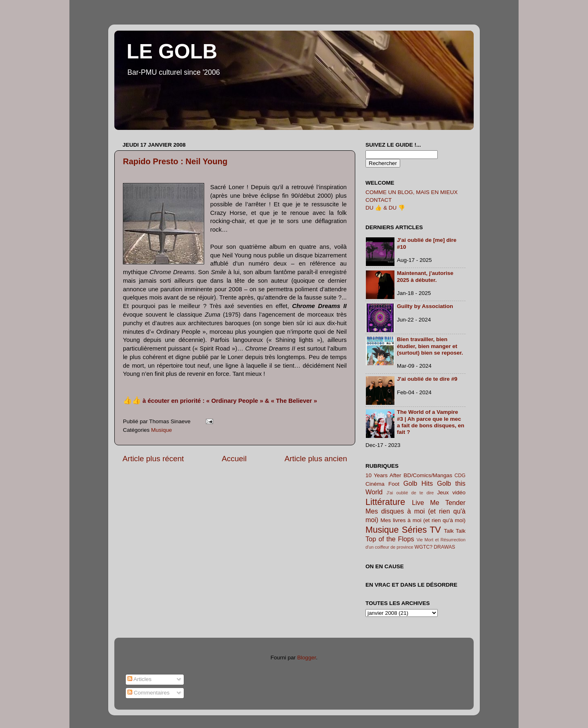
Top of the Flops (390, 539)
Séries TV (421, 530)
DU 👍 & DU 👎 (385, 208)
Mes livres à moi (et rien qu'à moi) (423, 520)
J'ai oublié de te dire (410, 493)
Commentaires (149, 693)
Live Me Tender (439, 502)
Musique (161, 430)
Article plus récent (153, 459)
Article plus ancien (316, 459)
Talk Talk (455, 531)
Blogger (307, 658)
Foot (394, 484)
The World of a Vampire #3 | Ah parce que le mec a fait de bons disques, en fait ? (431, 422)
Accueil (234, 459)
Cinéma (375, 484)
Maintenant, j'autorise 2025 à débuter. (425, 276)
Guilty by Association (425, 306)
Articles (139, 679)
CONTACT (379, 200)
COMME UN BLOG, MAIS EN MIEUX (412, 192)
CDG (460, 476)
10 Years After (383, 475)
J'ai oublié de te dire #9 (427, 379)
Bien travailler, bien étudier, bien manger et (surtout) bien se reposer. (430, 346)
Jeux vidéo (451, 492)
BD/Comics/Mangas (428, 475)
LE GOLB (172, 51)
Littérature (385, 502)
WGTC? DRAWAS (435, 547)
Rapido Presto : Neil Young (175, 161)
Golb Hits (418, 483)
